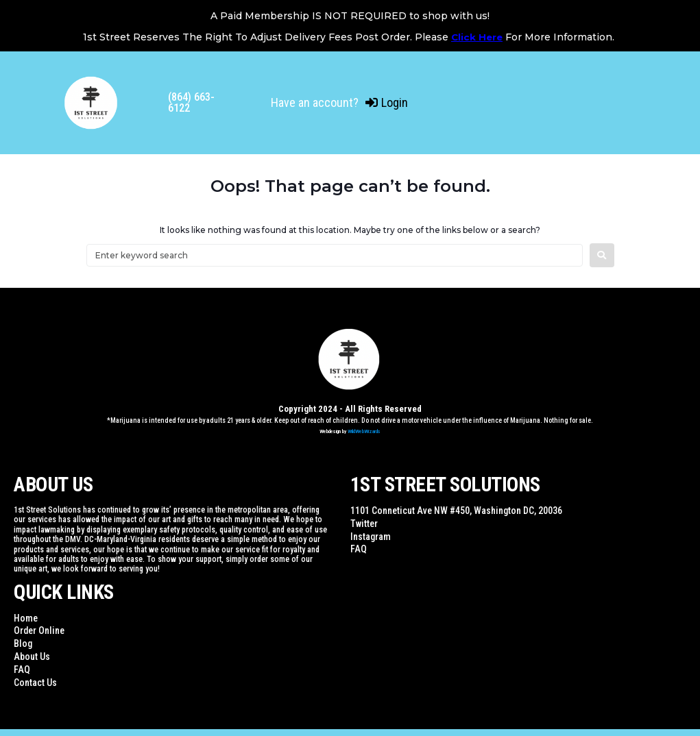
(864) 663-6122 (191, 102)
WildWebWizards (364, 431)
